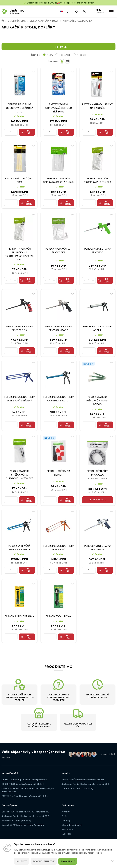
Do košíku (29, 132)
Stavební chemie (17, 21)
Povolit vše (68, 861)
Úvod (3, 20)
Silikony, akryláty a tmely (44, 21)
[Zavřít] (112, 861)
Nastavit (22, 861)
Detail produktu (97, 500)
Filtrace (61, 47)
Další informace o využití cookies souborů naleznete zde (74, 853)
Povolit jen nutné (44, 861)
